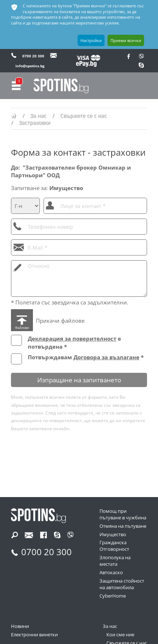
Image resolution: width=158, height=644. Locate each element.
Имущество (113, 535)
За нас (110, 626)
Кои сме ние (120, 635)
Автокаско (111, 573)
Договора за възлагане (106, 357)
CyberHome (113, 596)
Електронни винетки (34, 635)
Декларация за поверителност (72, 338)
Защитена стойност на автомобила (122, 584)
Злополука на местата (115, 561)
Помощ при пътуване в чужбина (123, 514)
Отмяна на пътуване (123, 526)
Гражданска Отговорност (114, 546)
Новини (20, 626)
